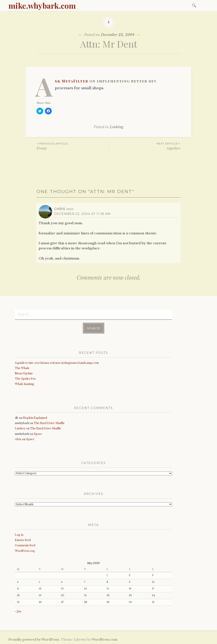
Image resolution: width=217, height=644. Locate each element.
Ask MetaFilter (72, 81)
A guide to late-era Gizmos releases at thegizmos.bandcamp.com (57, 363)
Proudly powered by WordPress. (34, 640)
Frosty (72, 146)
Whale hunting (24, 384)
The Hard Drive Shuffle (49, 423)
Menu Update (24, 373)
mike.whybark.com (42, 5)
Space (38, 434)
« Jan (18, 611)
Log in (19, 535)
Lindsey (20, 428)
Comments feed (25, 545)
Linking (117, 127)
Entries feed (23, 540)
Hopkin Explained (35, 418)
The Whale (22, 368)
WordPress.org (25, 551)
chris (18, 439)
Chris (60, 209)
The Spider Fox (25, 379)
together (145, 146)
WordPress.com (104, 640)
